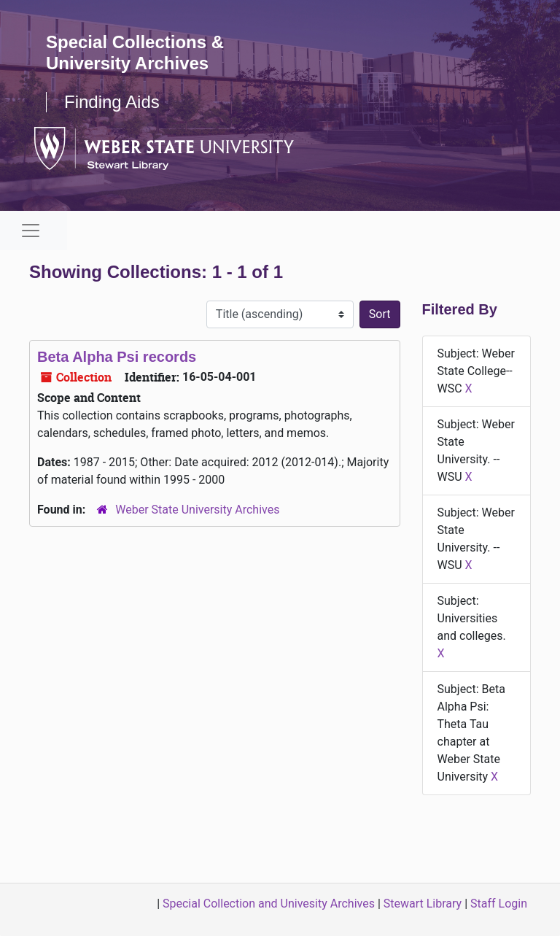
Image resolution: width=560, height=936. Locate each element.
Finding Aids (112, 102)
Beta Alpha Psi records (117, 357)
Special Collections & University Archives (135, 53)
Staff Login (499, 904)
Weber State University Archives (197, 510)
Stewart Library (423, 904)
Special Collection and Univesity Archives (269, 904)
